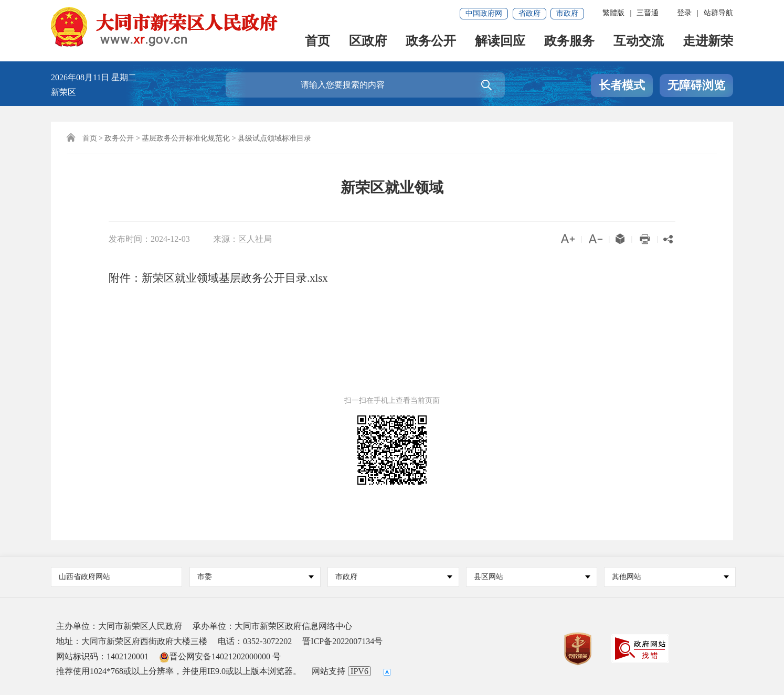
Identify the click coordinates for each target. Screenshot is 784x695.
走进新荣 (708, 43)
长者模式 (622, 85)
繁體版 (613, 13)
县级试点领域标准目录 (274, 138)
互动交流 (639, 43)
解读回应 (500, 43)
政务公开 (431, 43)
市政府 (567, 13)
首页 (317, 43)
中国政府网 (484, 13)
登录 (684, 13)
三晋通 (648, 13)
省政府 (529, 13)
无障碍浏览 (696, 85)
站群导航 (718, 13)
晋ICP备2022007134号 (342, 641)
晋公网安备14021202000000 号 (220, 656)
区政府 (368, 43)
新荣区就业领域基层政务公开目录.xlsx (235, 278)
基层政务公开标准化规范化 (186, 138)
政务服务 (569, 43)
